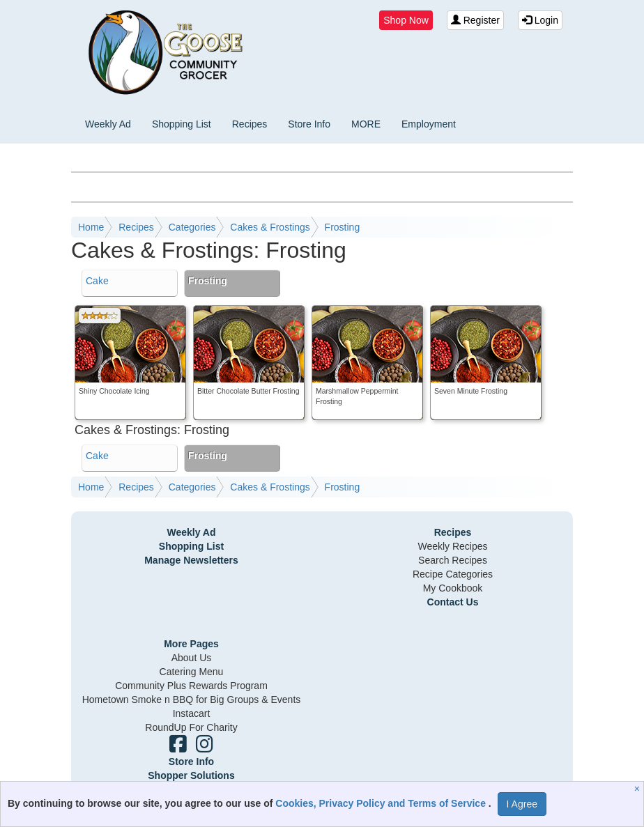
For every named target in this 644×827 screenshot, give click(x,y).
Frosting (343, 227)
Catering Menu (192, 672)
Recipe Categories (453, 574)
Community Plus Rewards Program (191, 686)
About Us (192, 658)
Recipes (250, 124)
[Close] (639, 789)
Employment (429, 124)
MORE (366, 124)
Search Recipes (453, 560)
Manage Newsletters (191, 560)
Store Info (309, 124)
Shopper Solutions (191, 775)
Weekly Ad (108, 124)
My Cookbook (453, 588)
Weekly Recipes (452, 546)
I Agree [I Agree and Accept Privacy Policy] (522, 804)
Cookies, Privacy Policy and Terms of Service (382, 803)
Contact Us (453, 602)
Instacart (192, 713)
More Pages (191, 644)
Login (540, 20)
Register (475, 20)
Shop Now (406, 20)
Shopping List (182, 124)
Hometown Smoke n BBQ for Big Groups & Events (192, 700)
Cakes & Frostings (270, 227)
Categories (192, 227)
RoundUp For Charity (191, 727)
